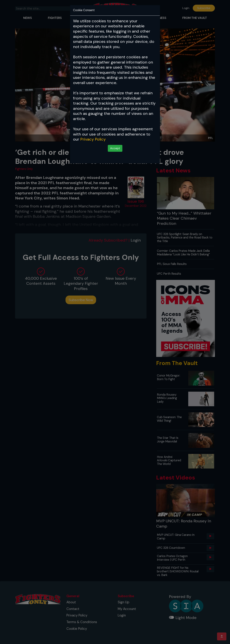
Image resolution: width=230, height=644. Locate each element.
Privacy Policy (93, 139)
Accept (115, 148)
